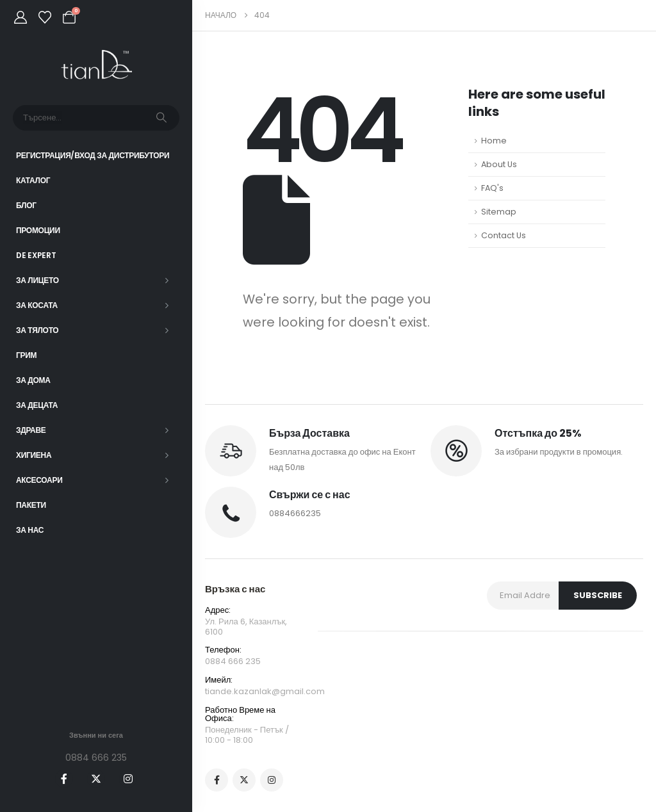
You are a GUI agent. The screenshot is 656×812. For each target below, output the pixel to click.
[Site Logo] (96, 65)
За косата (37, 305)
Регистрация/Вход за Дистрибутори (93, 155)
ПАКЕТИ (31, 505)
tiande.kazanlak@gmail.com (265, 691)
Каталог (33, 180)
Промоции (38, 230)
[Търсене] (161, 118)
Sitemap (499, 212)
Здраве (31, 430)
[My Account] (20, 17)
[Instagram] (128, 779)
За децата (37, 405)
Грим (26, 355)
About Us (499, 164)
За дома (33, 380)
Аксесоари (39, 480)
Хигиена (34, 455)
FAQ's (492, 188)
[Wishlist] (45, 17)
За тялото (37, 330)
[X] (96, 779)
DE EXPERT (36, 255)
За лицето (37, 280)
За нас (30, 530)
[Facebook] (64, 779)
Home (494, 141)
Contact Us (504, 235)
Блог (26, 205)
